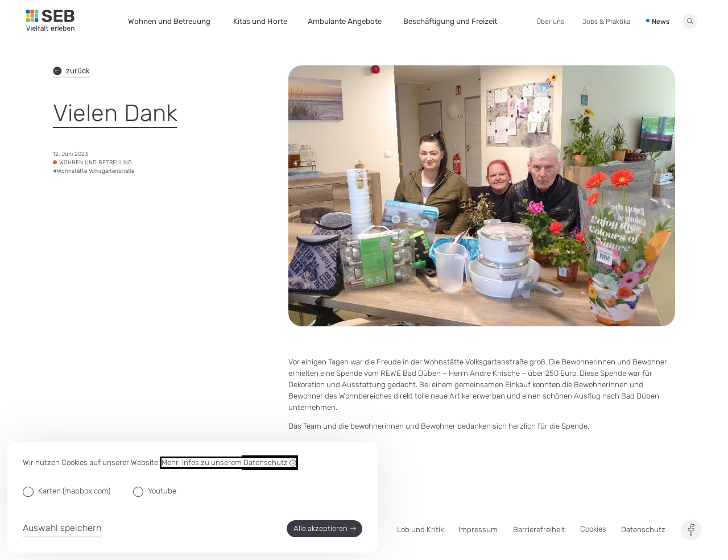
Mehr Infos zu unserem (229, 463)
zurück (71, 71)
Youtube (162, 491)
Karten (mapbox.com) (74, 491)
